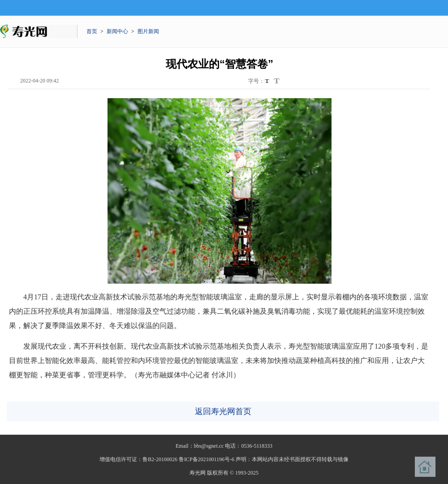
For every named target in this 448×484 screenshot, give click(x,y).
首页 (92, 31)
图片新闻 (148, 31)
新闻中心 (117, 31)
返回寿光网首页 (223, 411)
